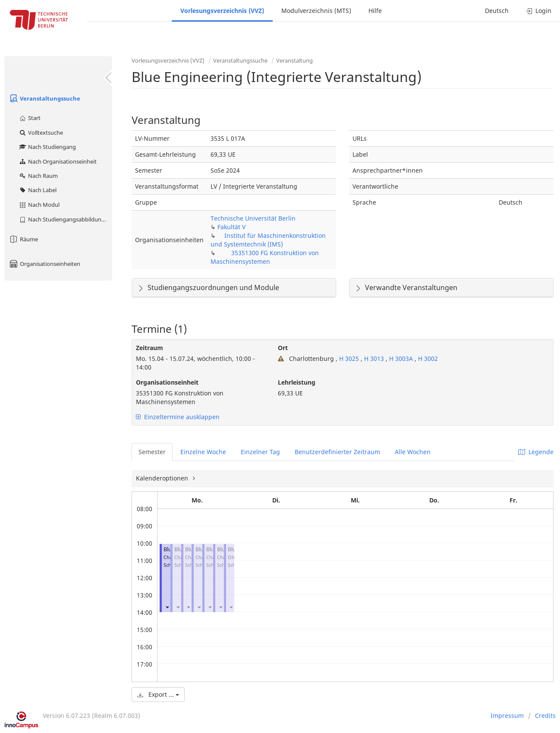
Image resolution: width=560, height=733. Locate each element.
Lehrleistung (297, 382)
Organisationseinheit (167, 382)
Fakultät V (231, 227)
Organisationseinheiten (44, 264)
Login (539, 11)
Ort (283, 348)
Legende (536, 452)
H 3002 (428, 359)
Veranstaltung (294, 60)
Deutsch (497, 11)
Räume (23, 239)
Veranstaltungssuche (44, 98)
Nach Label (38, 190)
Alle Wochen (413, 452)
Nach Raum (38, 176)
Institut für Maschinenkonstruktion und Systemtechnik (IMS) (268, 240)
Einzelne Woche (203, 452)
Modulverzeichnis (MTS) (316, 11)
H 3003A (402, 359)
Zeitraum (149, 348)
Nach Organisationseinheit (58, 161)
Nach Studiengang (47, 147)
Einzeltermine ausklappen (178, 417)
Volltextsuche (41, 133)
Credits (545, 716)
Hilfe (375, 11)
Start (30, 118)
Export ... (158, 694)
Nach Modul (39, 205)
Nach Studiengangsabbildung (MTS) (65, 219)
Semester (152, 452)
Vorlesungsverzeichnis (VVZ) (222, 11)
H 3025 (349, 359)
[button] (167, 607)
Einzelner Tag (260, 452)
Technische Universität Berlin (253, 218)
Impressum (507, 716)
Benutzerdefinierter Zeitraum (337, 452)
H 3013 (375, 359)
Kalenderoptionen (163, 478)
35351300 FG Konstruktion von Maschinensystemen (265, 257)
